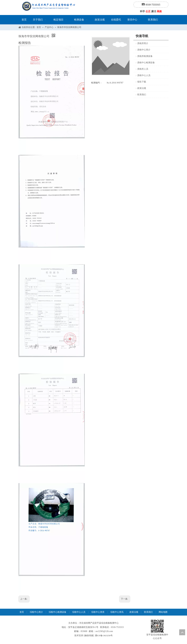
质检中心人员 (144, 75)
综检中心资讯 (117, 612)
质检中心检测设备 (146, 63)
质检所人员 (143, 69)
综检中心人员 (79, 612)
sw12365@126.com (104, 631)
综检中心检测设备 (58, 612)
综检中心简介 (36, 612)
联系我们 (142, 95)
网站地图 (163, 612)
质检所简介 (143, 43)
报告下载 (142, 82)
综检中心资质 (98, 612)
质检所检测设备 (145, 56)
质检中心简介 (144, 50)
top (182, 632)
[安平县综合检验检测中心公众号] (157, 626)
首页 (22, 612)
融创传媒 (89, 635)
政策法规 (142, 88)
